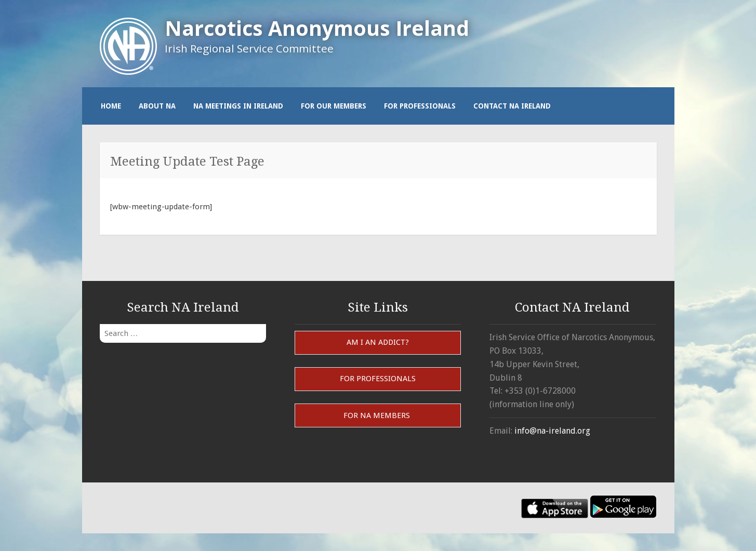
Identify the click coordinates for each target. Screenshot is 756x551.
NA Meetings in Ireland (238, 106)
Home (111, 106)
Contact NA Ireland (512, 106)
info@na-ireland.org (552, 431)
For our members (334, 106)
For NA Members (378, 415)
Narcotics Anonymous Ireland (317, 28)
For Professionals (420, 106)
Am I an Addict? (378, 342)
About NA (157, 106)
